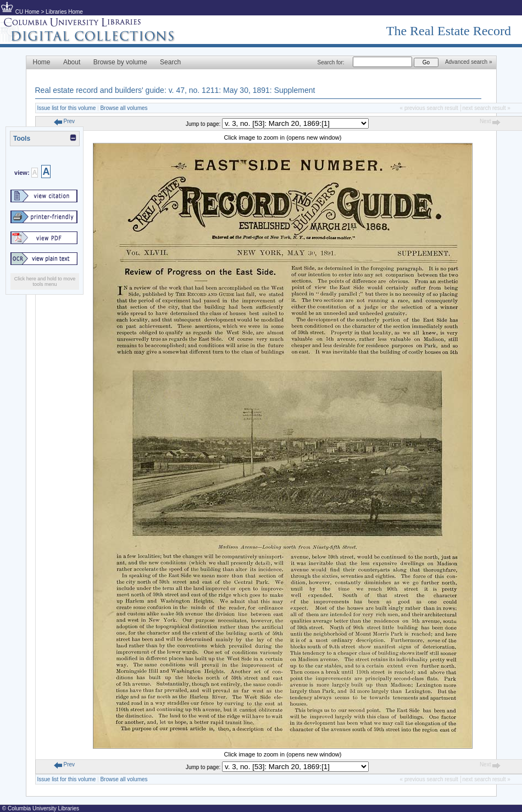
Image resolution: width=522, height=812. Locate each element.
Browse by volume (120, 62)
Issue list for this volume (67, 108)
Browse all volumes (124, 108)
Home (42, 62)
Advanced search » (469, 62)
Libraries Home (64, 12)
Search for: (331, 62)
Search (170, 62)
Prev (64, 121)
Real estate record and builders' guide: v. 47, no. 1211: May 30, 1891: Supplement (175, 90)
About (72, 62)
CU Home (27, 12)
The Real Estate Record (449, 31)
